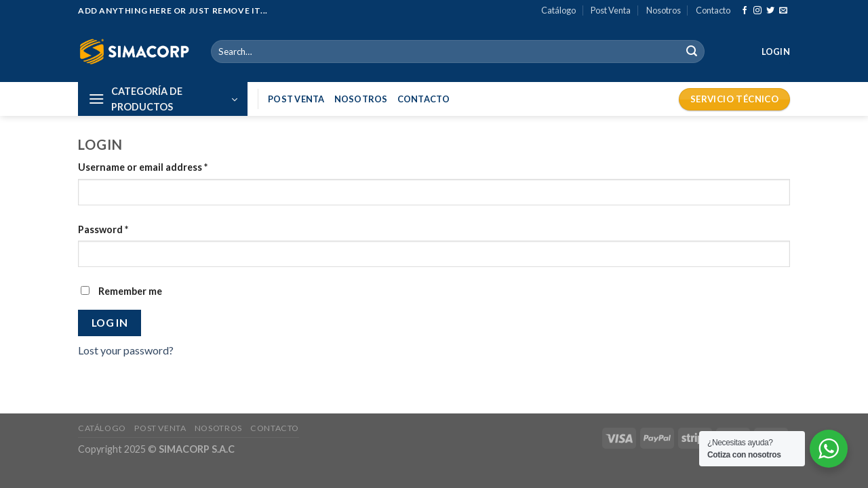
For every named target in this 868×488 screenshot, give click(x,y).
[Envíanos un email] (783, 11)
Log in (110, 323)
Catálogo (558, 10)
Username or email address (143, 167)
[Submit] (692, 52)
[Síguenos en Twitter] (770, 11)
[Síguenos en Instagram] (757, 11)
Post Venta (611, 10)
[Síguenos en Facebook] (745, 11)
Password (103, 229)
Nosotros (664, 10)
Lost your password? (126, 350)
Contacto (713, 10)
